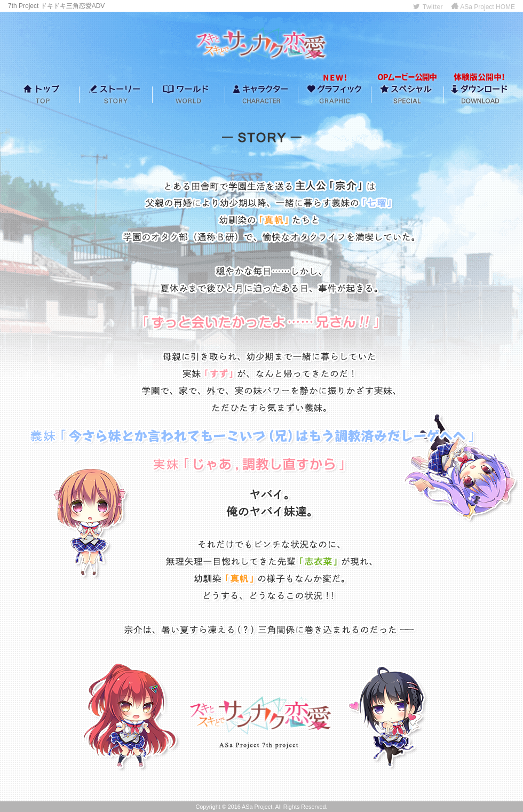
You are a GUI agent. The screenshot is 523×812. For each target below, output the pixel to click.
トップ (43, 94)
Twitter (428, 7)
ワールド (188, 94)
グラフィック (335, 94)
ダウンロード (480, 94)
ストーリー (116, 94)
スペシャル (407, 94)
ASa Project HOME (483, 7)
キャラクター (261, 94)
